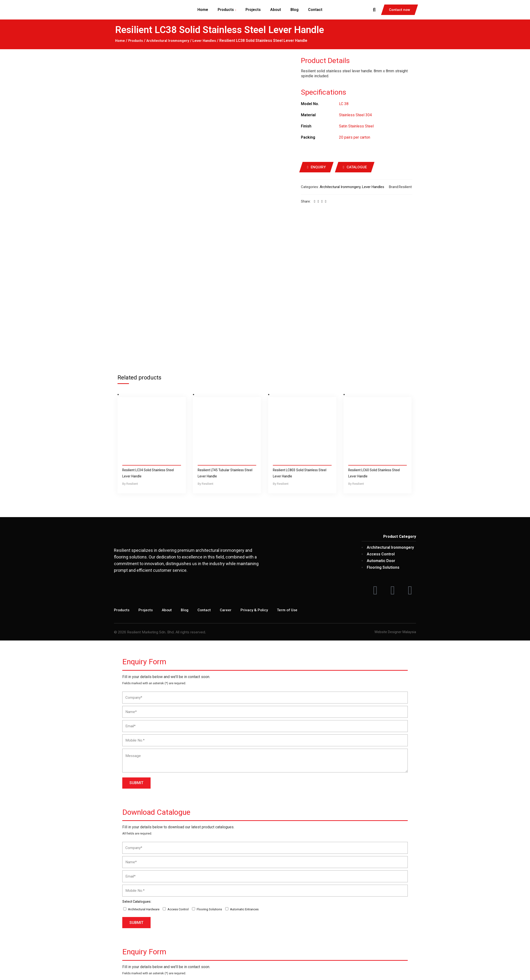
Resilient (405, 187)
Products (137, 41)
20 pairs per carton (355, 137)
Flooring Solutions (209, 775)
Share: (306, 201)
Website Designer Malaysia (395, 497)
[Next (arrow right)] (3, 976)
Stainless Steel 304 (355, 115)
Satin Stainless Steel (356, 126)
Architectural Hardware (144, 775)
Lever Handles (212, 41)
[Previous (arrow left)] (1, 976)
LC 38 (344, 104)
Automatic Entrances (244, 775)
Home (120, 41)
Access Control (178, 775)
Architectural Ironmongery (172, 41)
